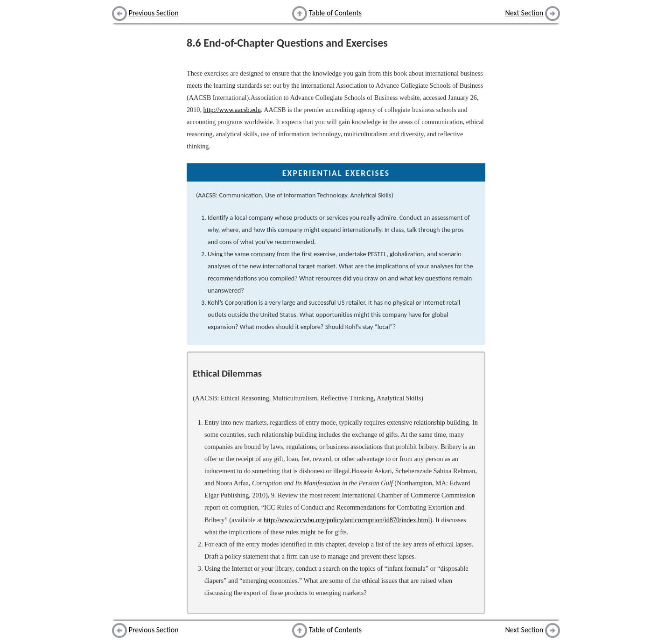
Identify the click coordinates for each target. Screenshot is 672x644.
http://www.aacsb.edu (232, 110)
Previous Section (154, 13)
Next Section (525, 13)
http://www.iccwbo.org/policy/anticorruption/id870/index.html (347, 520)
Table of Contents (335, 13)
